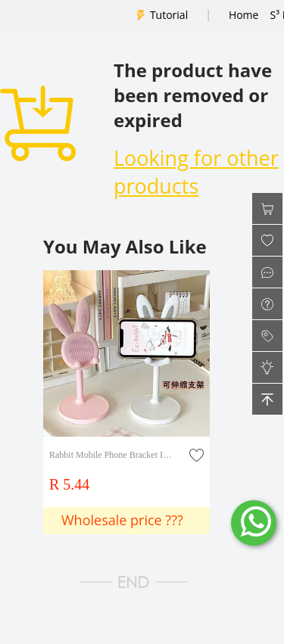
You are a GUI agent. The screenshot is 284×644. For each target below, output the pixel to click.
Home (244, 15)
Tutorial (169, 15)
